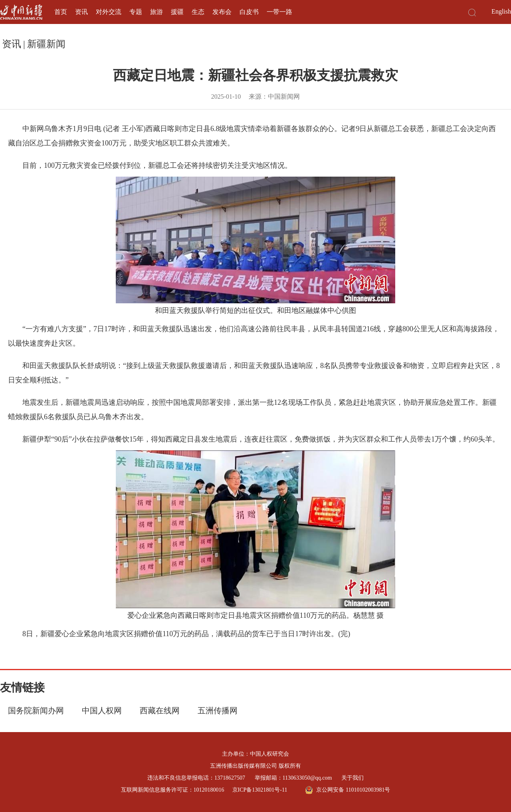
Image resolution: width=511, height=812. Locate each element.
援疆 (177, 12)
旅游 (156, 12)
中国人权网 (102, 710)
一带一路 (279, 12)
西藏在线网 (160, 710)
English (501, 11)
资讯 (81, 12)
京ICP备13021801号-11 (260, 790)
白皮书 (249, 12)
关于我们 (353, 778)
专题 (136, 12)
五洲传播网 (218, 710)
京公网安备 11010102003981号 (348, 790)
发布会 (222, 12)
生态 (198, 12)
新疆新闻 (46, 44)
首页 (61, 12)
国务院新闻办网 (36, 710)
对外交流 (109, 12)
